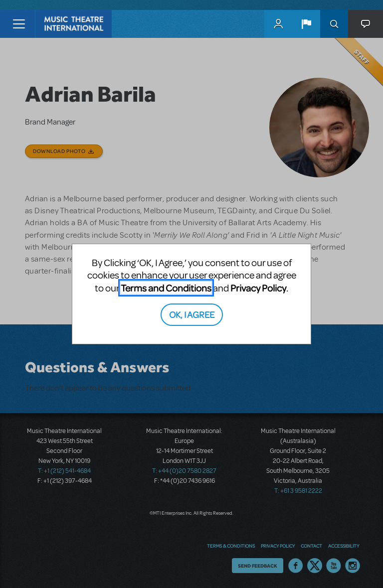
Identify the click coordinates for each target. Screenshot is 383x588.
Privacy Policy (258, 288)
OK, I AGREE (192, 314)
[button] (306, 24)
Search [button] (334, 24)
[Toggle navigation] (19, 24)
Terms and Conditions (166, 288)
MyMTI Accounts (278, 24)
